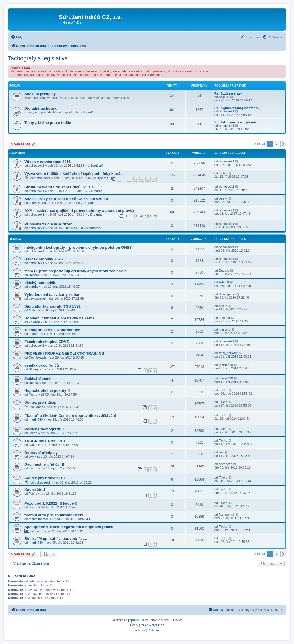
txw (31, 457)
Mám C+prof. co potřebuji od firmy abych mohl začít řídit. (76, 271)
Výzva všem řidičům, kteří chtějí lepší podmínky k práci (74, 174)
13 (148, 179)
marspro (34, 334)
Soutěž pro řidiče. (40, 402)
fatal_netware (228, 353)
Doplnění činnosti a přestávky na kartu (59, 318)
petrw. (33, 203)
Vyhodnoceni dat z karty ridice (52, 295)
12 (142, 179)
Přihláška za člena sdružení (49, 224)
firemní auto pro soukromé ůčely (54, 515)
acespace (226, 464)
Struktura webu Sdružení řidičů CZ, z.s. (60, 187)
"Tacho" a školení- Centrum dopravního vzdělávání (70, 416)
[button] (283, 144)
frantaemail (227, 515)
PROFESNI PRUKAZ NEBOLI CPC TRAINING (64, 353)
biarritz (33, 287)
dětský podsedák (40, 283)
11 (136, 179)
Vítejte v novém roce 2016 (48, 162)
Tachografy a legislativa (38, 58)
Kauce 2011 (35, 490)
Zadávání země (38, 379)
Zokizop (34, 322)
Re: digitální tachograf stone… (237, 108)
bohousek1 (227, 111)
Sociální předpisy (40, 94)
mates (223, 173)
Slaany (34, 369)
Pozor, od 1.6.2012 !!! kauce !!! (52, 503)
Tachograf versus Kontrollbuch (52, 330)
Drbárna (102, 178)
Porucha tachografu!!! (44, 429)
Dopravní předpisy (41, 453)
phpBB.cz (158, 625)
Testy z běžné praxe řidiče (48, 123)
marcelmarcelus (40, 519)
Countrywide (37, 357)
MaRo (33, 310)
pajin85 (224, 97)
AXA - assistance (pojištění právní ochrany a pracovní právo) (79, 211)
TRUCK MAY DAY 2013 (45, 441)
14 (154, 179)
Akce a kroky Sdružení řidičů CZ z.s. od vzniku (66, 199)
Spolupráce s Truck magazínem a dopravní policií (69, 527)
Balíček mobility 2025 (43, 259)
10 (129, 179)
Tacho (33, 394)
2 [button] (277, 144)
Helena (34, 383)
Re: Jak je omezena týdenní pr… (239, 122)
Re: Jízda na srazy (228, 93)
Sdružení (96, 166)
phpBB (132, 620)
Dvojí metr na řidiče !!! (44, 464)
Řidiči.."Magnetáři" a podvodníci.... (56, 539)
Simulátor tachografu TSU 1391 (53, 306)
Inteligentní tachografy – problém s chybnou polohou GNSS (78, 247)
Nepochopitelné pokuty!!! (47, 391)
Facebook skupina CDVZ (47, 342)
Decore (34, 275)
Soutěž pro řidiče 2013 (45, 478)
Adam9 (224, 282)
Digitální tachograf (41, 108)
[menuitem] (17, 37)
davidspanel (37, 298)
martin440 (226, 365)
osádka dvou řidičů (42, 365)
